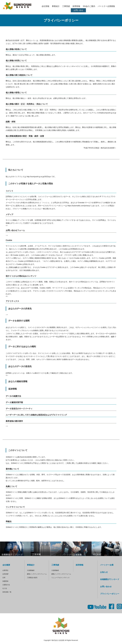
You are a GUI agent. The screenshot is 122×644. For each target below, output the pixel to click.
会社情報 (45, 6)
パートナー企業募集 (106, 6)
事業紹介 (56, 6)
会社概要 (6, 565)
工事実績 (66, 6)
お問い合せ (78, 10)
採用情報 (76, 6)
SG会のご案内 (89, 6)
